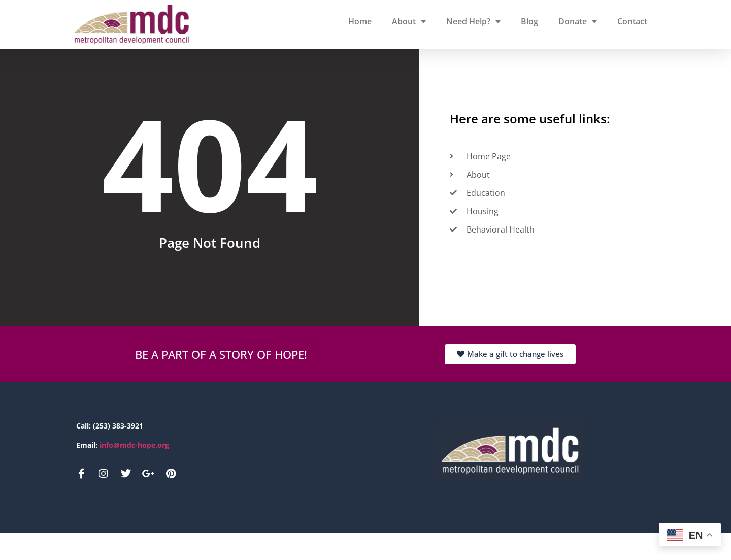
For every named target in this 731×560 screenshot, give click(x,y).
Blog (529, 21)
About (409, 21)
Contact (632, 21)
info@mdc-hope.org (134, 472)
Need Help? (473, 21)
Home (360, 21)
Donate (578, 21)
